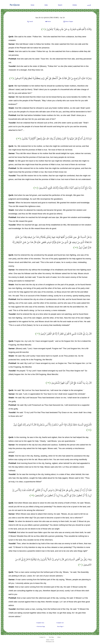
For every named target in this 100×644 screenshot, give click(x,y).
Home (33, 5)
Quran (48, 640)
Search (60, 5)
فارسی (89, 5)
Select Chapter (68, 22)
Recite (48, 22)
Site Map (51, 637)
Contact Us (42, 637)
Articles (75, 5)
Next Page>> (61, 626)
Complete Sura (40, 623)
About (59, 637)
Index (46, 5)
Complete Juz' (60, 623)
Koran (52, 640)
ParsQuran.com (50, 642)
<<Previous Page (40, 626)
